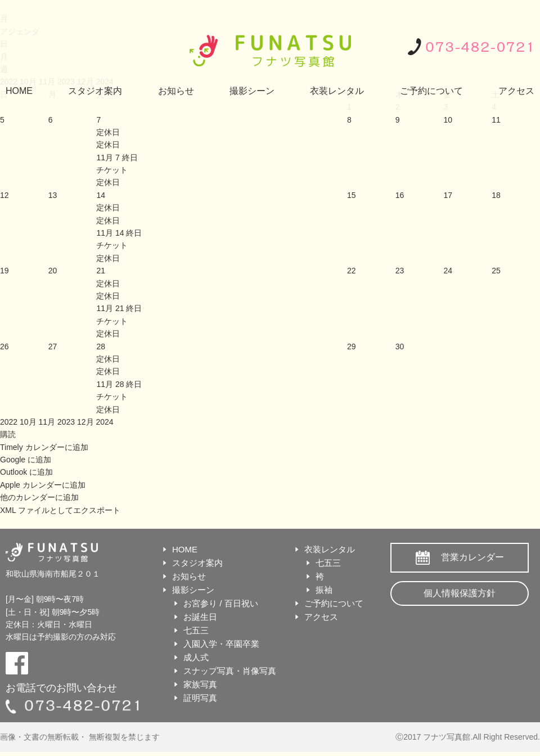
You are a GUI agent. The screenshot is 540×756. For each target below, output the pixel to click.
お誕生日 (200, 617)
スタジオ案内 (95, 91)
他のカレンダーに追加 (39, 497)
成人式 (196, 657)
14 (101, 195)
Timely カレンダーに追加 (44, 447)
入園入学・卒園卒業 (221, 644)
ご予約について (431, 91)
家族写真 (200, 684)
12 (4, 195)
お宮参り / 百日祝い (221, 603)
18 (496, 195)
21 (101, 271)
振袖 (324, 590)
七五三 (196, 630)
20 (53, 271)
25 (496, 271)
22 (352, 271)
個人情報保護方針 (460, 593)
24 (448, 271)
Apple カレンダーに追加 (43, 485)
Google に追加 (26, 460)
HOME (19, 91)
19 (4, 271)
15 (352, 195)
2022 (10, 422)
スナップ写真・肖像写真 (230, 671)
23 (400, 271)
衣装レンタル (337, 91)
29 (352, 346)
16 (400, 195)
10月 (29, 422)
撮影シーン (252, 91)
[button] (8, 434)
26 (4, 346)
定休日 (108, 145)
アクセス (516, 91)
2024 (104, 422)
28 (101, 346)
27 (53, 346)
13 (53, 195)
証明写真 (200, 698)
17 (448, 195)
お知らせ (176, 91)
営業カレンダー (472, 557)
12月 (86, 422)
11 (496, 120)
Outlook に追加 (26, 472)
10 (448, 120)
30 (400, 346)
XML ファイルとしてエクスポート (60, 510)
